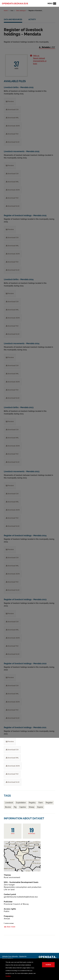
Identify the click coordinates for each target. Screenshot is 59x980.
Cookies (8, 976)
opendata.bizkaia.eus (15, 4)
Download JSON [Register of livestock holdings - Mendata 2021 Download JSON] (13, 766)
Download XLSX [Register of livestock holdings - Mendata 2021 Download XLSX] (13, 782)
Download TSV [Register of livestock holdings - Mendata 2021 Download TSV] (12, 774)
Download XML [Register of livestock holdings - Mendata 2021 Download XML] (12, 758)
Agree (48, 965)
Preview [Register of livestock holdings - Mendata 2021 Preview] (10, 742)
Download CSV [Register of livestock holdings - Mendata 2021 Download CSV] (12, 750)
